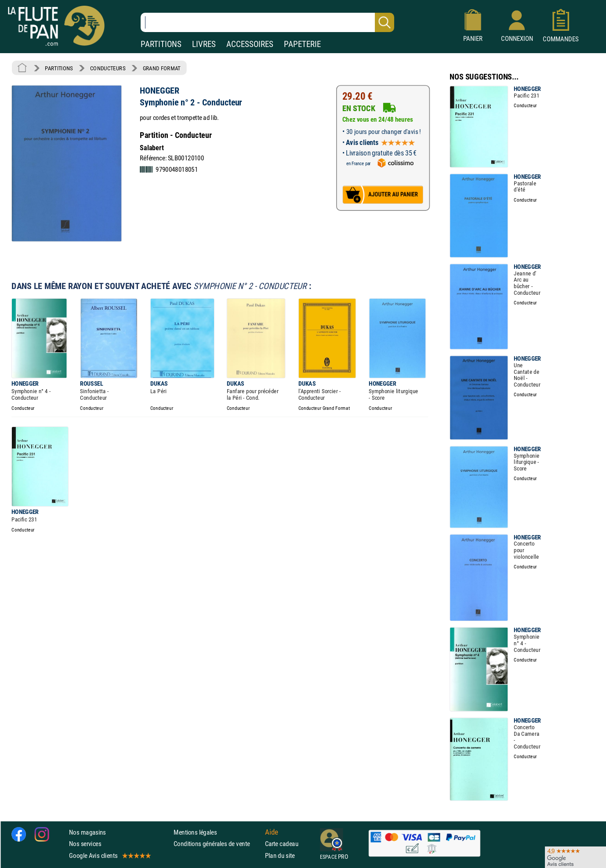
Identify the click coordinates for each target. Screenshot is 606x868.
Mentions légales (195, 832)
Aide (272, 832)
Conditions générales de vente (217, 844)
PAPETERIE (302, 44)
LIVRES (204, 44)
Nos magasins (87, 832)
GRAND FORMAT (162, 68)
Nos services (85, 844)
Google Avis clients (109, 855)
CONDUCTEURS (108, 68)
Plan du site (280, 855)
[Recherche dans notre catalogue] (267, 22)
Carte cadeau (282, 844)
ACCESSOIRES (250, 44)
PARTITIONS (161, 44)
